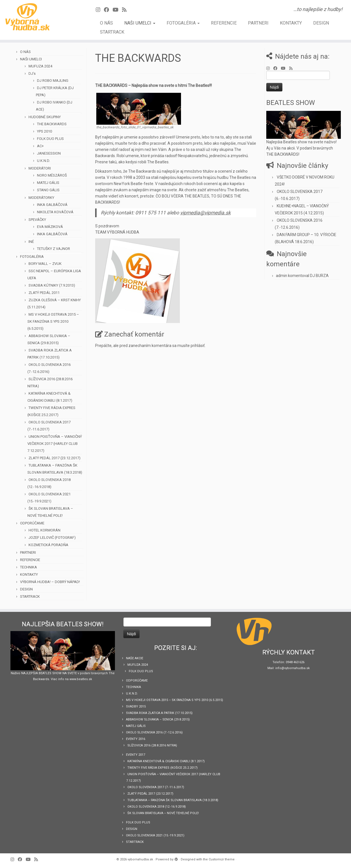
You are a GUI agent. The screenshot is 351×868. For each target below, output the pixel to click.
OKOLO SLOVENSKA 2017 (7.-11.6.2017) (156, 787)
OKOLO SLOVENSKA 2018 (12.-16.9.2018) (157, 807)
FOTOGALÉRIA (183, 23)
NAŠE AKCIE (135, 658)
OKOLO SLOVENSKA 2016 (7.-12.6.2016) (154, 732)
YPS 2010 (44, 131)
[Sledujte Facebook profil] (108, 10)
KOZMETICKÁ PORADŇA (48, 545)
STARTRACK (112, 32)
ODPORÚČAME (32, 523)
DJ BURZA (319, 276)
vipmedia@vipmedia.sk (205, 213)
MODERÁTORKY (41, 198)
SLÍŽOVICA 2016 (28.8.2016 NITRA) (152, 745)
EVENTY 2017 (136, 755)
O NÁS (106, 23)
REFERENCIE (224, 23)
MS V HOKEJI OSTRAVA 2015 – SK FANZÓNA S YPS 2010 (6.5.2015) (53, 321)
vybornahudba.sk (140, 859)
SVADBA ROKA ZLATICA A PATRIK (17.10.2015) (159, 713)
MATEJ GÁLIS (48, 183)
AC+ (40, 146)
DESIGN (321, 23)
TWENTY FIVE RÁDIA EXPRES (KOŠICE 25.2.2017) (163, 768)
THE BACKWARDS (52, 124)
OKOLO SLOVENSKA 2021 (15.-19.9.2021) (155, 835)
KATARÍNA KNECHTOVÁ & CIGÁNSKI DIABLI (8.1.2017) (166, 761)
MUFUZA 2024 (40, 66)
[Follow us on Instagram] (100, 10)
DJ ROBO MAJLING (53, 81)
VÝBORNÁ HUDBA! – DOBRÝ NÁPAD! (50, 582)
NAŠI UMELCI (140, 23)
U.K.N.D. (43, 161)
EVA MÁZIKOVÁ (50, 227)
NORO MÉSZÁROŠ (52, 175)
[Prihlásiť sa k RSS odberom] (126, 10)
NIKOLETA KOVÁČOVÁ (55, 212)
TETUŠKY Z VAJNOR (54, 249)
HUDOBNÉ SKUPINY (45, 117)
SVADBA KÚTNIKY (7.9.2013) (52, 285)
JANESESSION (49, 153)
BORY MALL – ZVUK (45, 264)
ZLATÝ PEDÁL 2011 (44, 293)
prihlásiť (198, 346)
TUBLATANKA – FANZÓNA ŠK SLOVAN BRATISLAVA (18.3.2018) (173, 800)
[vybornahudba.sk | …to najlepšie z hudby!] (41, 17)
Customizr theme (222, 859)
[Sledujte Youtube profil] (117, 10)
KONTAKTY (291, 23)
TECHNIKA (29, 567)
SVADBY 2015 (136, 707)
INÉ (31, 242)
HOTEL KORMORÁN (44, 530)
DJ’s (32, 73)
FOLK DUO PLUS (50, 139)
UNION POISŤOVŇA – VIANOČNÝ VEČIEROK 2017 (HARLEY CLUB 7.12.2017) (55, 444)
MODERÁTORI (40, 168)
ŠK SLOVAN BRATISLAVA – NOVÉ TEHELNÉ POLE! (163, 813)
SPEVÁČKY (37, 220)
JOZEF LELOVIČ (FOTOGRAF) (52, 538)
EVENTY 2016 (136, 739)
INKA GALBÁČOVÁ (52, 205)
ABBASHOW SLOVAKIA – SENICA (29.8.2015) (158, 719)
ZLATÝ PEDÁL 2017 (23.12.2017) (54, 458)
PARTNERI (258, 23)
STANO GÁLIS (48, 190)
